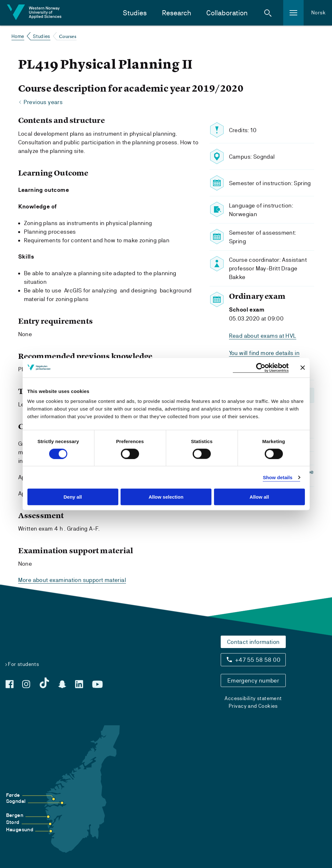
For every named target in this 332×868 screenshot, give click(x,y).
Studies (135, 13)
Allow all (259, 497)
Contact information (253, 642)
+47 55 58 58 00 (258, 659)
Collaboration (227, 13)
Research (177, 13)
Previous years (43, 102)
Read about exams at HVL (263, 336)
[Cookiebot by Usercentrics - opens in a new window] (261, 368)
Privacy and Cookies (253, 706)
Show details (278, 477)
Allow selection (166, 497)
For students (23, 664)
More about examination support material (72, 580)
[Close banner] (303, 368)
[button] (268, 13)
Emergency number (253, 680)
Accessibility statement (253, 698)
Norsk (318, 13)
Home (18, 36)
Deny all (73, 497)
